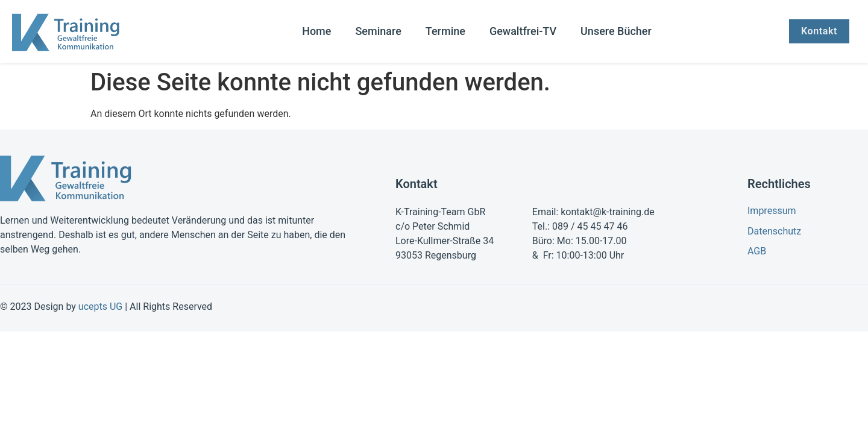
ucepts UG (100, 307)
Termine (445, 31)
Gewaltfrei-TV (523, 31)
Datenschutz (774, 231)
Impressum (772, 211)
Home (316, 31)
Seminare (378, 31)
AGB (757, 251)
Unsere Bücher (616, 31)
